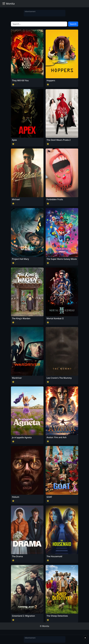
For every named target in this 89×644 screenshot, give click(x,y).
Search (73, 24)
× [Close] (85, 638)
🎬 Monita (8, 4)
